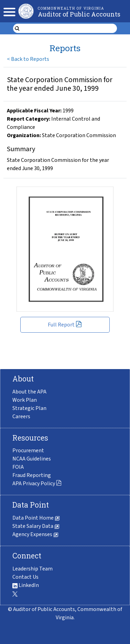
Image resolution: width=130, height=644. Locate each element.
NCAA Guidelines (32, 459)
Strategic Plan (29, 408)
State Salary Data (36, 526)
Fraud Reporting (32, 475)
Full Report (65, 325)
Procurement (28, 451)
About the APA (29, 392)
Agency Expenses (35, 534)
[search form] (69, 29)
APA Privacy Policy (37, 484)
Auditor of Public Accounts (79, 14)
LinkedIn (26, 585)
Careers (21, 417)
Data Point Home (36, 518)
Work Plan (25, 400)
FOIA (18, 467)
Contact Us (25, 577)
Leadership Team (32, 569)
